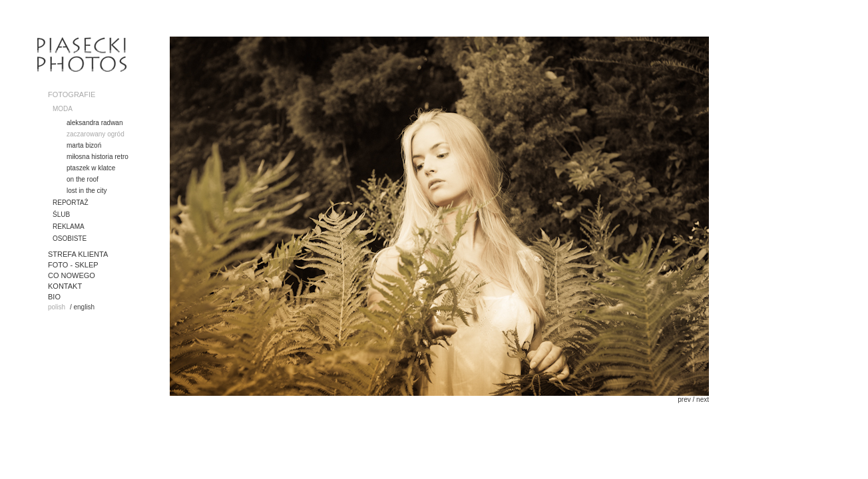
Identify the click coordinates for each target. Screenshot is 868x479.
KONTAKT (65, 286)
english (84, 307)
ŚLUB (61, 215)
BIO (54, 297)
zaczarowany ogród (96, 134)
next (703, 399)
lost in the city (87, 191)
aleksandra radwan (95, 123)
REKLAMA (69, 227)
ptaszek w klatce (91, 168)
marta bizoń (84, 145)
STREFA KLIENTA (78, 254)
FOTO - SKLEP (73, 265)
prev (684, 399)
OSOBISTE (70, 239)
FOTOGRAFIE (72, 94)
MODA (63, 109)
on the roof (83, 179)
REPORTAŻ (71, 203)
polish (57, 307)
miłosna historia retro (98, 157)
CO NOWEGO (72, 275)
